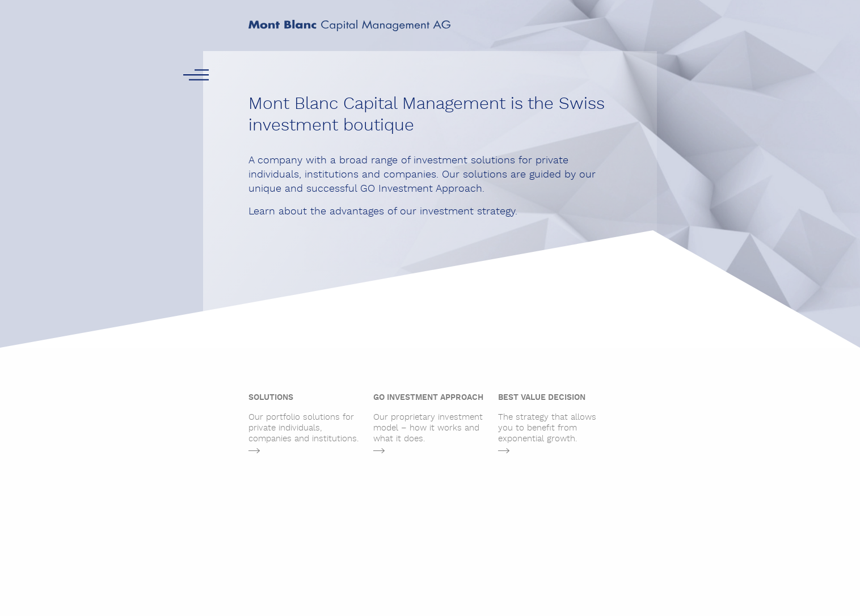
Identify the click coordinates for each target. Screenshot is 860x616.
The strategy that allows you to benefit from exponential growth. (555, 419)
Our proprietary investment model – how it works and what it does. (430, 419)
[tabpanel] (305, 426)
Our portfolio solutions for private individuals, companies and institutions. (305, 419)
